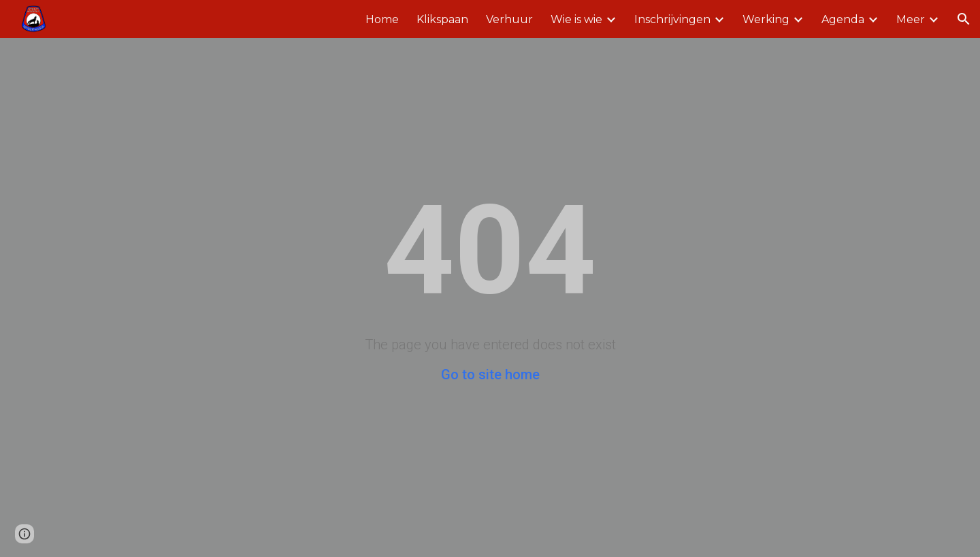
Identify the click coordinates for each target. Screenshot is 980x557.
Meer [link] (911, 19)
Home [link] (382, 19)
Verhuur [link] (509, 19)
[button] (964, 19)
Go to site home (490, 375)
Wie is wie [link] (576, 19)
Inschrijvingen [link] (672, 19)
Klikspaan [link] (442, 19)
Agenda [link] (843, 19)
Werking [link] (766, 19)
